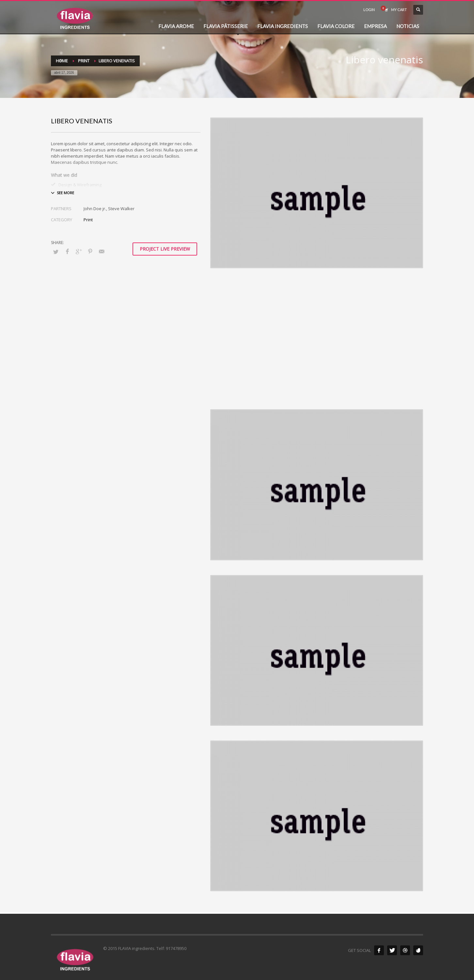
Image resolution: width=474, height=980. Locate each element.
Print (88, 220)
